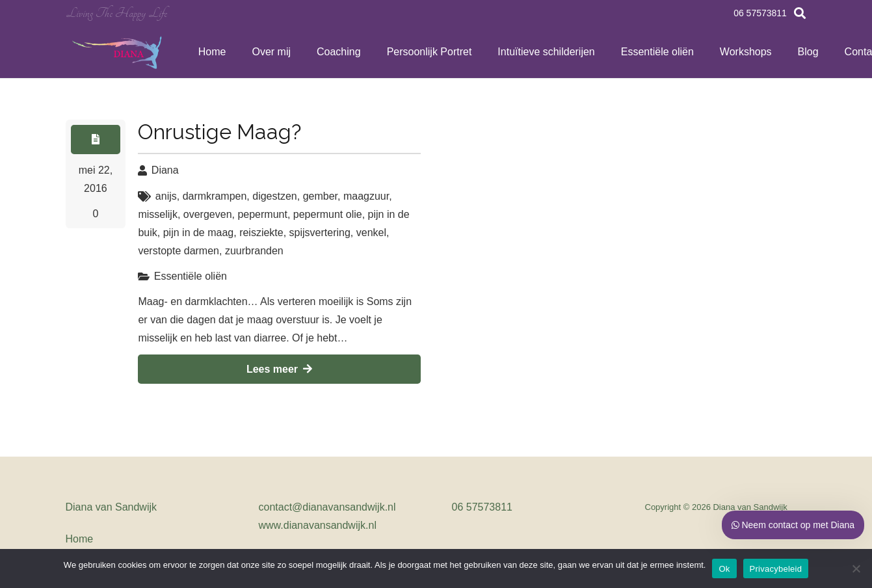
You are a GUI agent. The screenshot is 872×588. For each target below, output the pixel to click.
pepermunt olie (328, 214)
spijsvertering (320, 233)
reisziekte (261, 233)
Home (80, 539)
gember (320, 196)
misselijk (157, 214)
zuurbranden (254, 251)
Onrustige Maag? (219, 132)
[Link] (118, 52)
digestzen (275, 196)
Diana (165, 170)
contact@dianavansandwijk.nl (327, 507)
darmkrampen (215, 196)
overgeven (208, 214)
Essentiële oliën (191, 276)
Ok (724, 569)
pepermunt (262, 214)
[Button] (96, 140)
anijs (166, 196)
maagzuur (366, 196)
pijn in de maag (199, 233)
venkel (371, 233)
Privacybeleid (776, 569)
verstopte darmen (178, 251)
